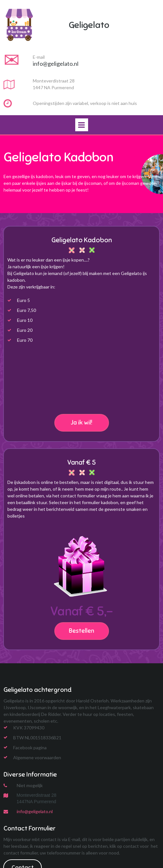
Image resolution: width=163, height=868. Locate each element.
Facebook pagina (30, 748)
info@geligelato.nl (35, 811)
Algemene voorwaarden (37, 757)
